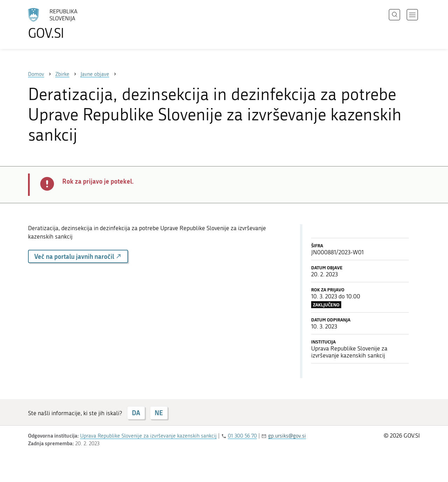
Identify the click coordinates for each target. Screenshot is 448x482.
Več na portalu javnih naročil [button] (78, 256)
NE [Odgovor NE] (159, 413)
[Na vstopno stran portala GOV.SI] (72, 24)
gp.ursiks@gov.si (287, 436)
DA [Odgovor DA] (136, 413)
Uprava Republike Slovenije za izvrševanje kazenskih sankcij (148, 436)
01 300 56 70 (242, 436)
